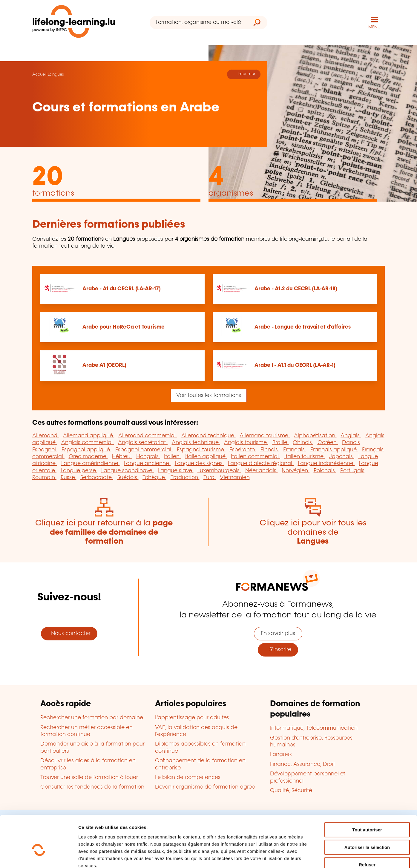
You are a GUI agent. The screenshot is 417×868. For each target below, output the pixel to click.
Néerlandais (262, 470)
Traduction (185, 477)
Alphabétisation (315, 435)
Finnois (270, 450)
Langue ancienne (147, 464)
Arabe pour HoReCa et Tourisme (124, 327)
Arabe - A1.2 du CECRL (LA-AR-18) (296, 289)
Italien (173, 456)
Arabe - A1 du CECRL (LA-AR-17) (122, 289)
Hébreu (122, 456)
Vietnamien (235, 477)
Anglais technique (196, 442)
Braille (281, 442)
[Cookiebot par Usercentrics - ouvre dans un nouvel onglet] (39, 856)
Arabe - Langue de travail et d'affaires (303, 327)
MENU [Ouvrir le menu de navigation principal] (374, 27)
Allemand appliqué (89, 435)
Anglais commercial (88, 442)
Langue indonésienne (326, 464)
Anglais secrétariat (143, 442)
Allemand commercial (148, 435)
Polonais (325, 470)
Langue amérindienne (91, 464)
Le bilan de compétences (188, 777)
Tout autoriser (367, 795)
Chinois (303, 442)
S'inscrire (278, 649)
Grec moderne (88, 456)
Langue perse (79, 470)
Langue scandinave (128, 470)
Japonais (342, 456)
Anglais (351, 435)
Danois (351, 442)
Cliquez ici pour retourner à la (104, 532)
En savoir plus (278, 633)
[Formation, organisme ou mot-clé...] (198, 23)
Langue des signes (199, 464)
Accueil (39, 74)
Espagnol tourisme (201, 450)
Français (295, 450)
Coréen (328, 442)
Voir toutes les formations (209, 395)
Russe (69, 477)
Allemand (46, 435)
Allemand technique (208, 435)
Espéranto (243, 450)
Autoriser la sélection (367, 813)
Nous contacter (69, 633)
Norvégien (296, 470)
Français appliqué (334, 450)
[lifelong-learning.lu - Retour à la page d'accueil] (74, 23)
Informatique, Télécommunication (314, 728)
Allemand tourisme (265, 435)
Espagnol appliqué (86, 450)
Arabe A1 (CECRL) (104, 365)
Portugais (352, 470)
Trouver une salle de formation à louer (89, 777)
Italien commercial (256, 456)
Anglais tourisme (246, 442)
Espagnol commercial (144, 450)
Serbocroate (97, 477)
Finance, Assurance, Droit (303, 764)
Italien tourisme (305, 456)
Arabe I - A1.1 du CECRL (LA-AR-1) (295, 365)
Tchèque (154, 477)
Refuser (367, 830)
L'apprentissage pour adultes (192, 717)
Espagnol (45, 450)
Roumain (44, 477)
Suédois (128, 477)
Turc (210, 477)
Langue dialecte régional (261, 464)
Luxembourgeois (219, 470)
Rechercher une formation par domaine (92, 717)
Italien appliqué (206, 456)
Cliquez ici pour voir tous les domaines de (313, 532)
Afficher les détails (329, 856)
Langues (56, 74)
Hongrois (148, 456)
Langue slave (176, 470)
